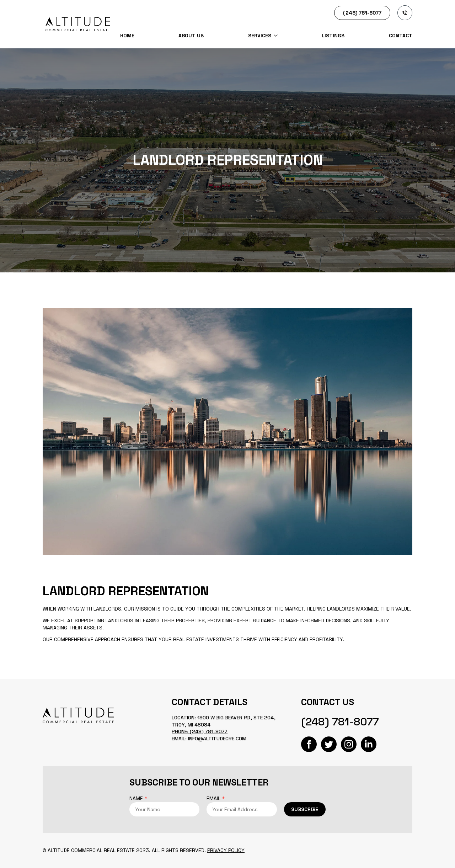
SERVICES (260, 36)
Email (216, 798)
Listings (333, 36)
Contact (401, 36)
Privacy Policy (226, 850)
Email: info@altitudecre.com (209, 739)
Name (138, 798)
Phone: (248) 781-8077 (200, 731)
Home (127, 36)
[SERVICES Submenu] (274, 36)
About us (191, 36)
